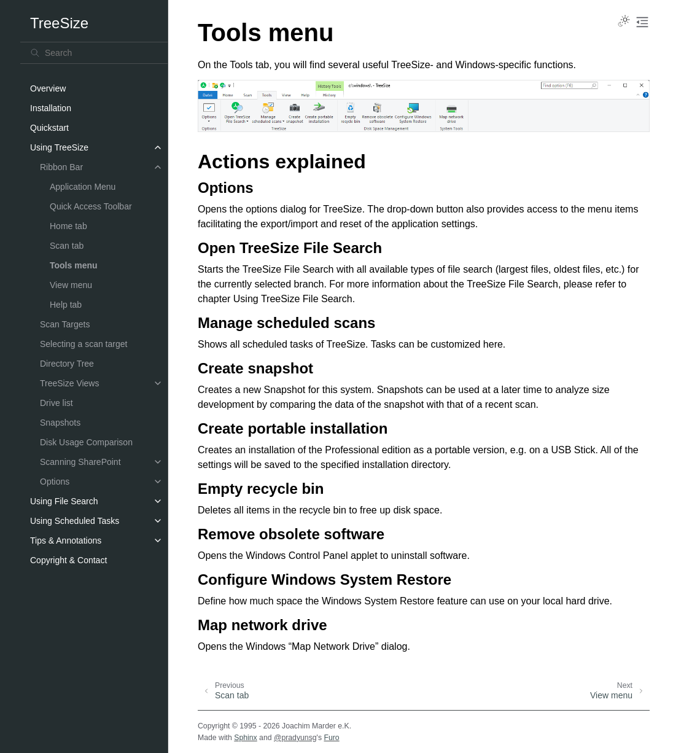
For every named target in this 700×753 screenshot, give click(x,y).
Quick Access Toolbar (91, 206)
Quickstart (49, 128)
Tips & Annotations (66, 540)
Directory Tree (67, 364)
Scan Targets (65, 324)
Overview (48, 88)
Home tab (68, 226)
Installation (51, 108)
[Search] (94, 53)
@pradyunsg (295, 738)
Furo (331, 738)
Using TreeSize (59, 147)
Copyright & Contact (68, 560)
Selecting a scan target (84, 344)
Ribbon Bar (61, 167)
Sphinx (245, 738)
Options (55, 482)
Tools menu (74, 265)
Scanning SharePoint (80, 462)
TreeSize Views (69, 383)
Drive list (56, 403)
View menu (71, 285)
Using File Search (64, 501)
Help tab (66, 305)
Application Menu (83, 187)
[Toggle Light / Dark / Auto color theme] (624, 22)
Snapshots (60, 423)
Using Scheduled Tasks (75, 521)
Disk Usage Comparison (86, 442)
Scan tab (67, 246)
